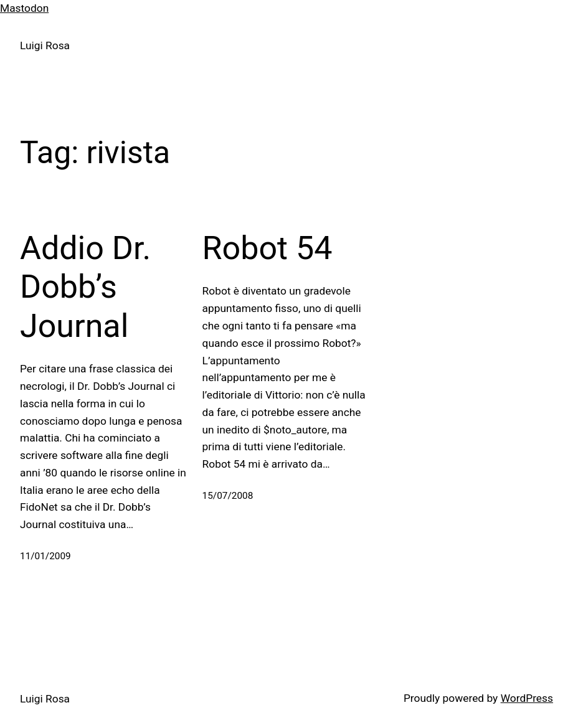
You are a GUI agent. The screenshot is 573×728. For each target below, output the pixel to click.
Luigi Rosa (45, 45)
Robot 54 (268, 248)
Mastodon (24, 8)
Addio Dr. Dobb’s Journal (85, 287)
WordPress (527, 698)
